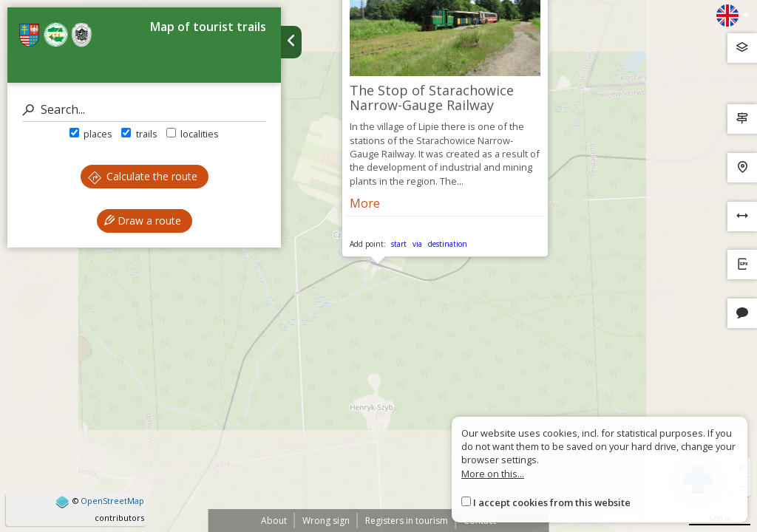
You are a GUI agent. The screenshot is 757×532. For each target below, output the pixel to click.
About (274, 521)
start (399, 244)
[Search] (144, 110)
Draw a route (143, 221)
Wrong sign (326, 521)
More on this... (493, 474)
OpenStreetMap (112, 501)
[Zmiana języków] (733, 16)
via (417, 244)
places (91, 134)
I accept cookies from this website (552, 502)
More (365, 203)
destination (448, 244)
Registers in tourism (407, 521)
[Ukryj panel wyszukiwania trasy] (291, 42)
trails (139, 134)
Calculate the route (143, 176)
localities (193, 134)
